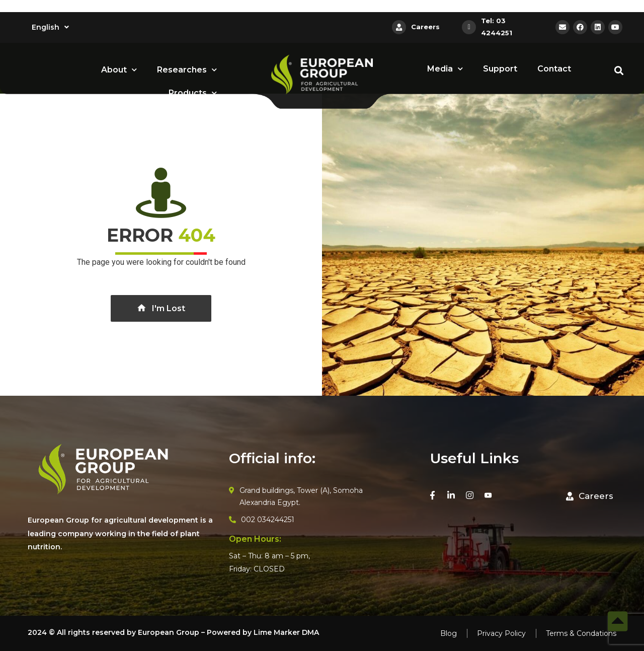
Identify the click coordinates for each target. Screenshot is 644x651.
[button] (590, 496)
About (119, 70)
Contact (554, 69)
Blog (449, 633)
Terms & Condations (581, 633)
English (50, 27)
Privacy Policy (501, 633)
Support (500, 69)
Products (193, 93)
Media (445, 69)
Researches (187, 70)
